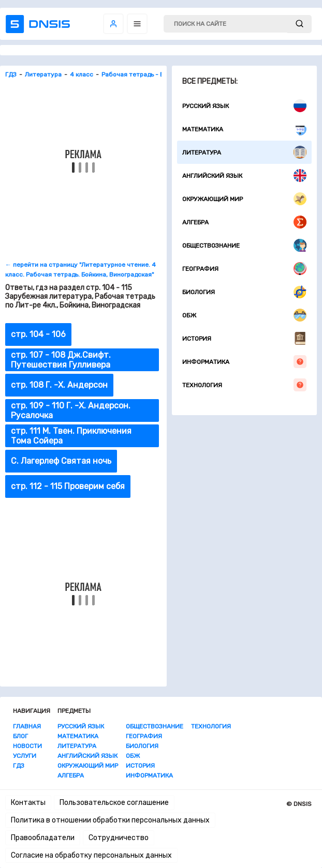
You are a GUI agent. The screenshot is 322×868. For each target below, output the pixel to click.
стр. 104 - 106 (38, 334)
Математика (244, 129)
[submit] (299, 24)
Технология (244, 385)
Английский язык (244, 176)
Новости (27, 746)
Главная (27, 726)
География (244, 269)
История (244, 338)
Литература (244, 152)
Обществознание (244, 245)
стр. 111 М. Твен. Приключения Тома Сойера (71, 436)
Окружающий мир (244, 199)
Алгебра (244, 222)
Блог (20, 736)
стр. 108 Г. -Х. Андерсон (59, 385)
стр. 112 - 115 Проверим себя (68, 486)
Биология (244, 292)
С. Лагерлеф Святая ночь (61, 461)
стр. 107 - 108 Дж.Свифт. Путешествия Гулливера (61, 360)
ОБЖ (244, 315)
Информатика (244, 362)
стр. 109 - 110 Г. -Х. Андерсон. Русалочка (71, 410)
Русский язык (244, 106)
